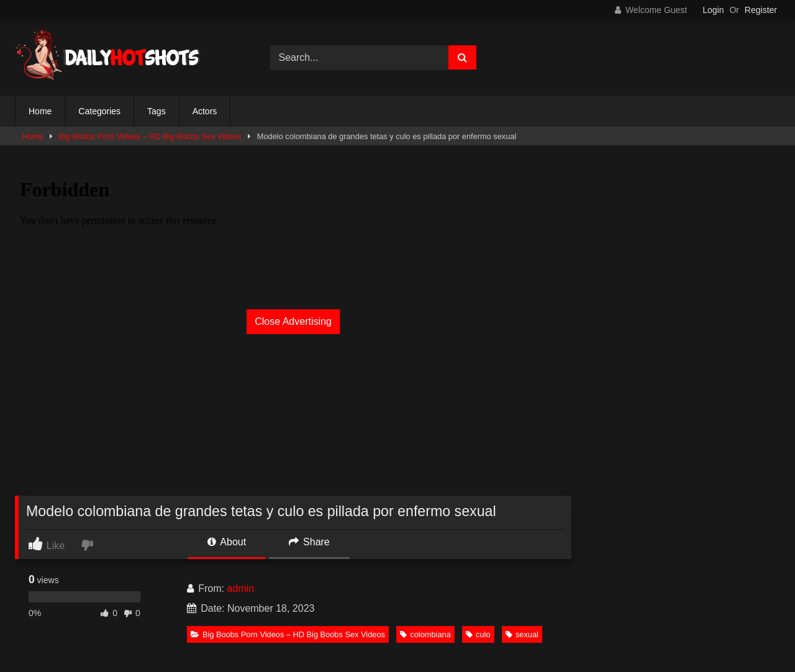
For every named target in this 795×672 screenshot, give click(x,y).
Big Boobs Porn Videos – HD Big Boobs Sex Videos (150, 136)
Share (309, 542)
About (227, 542)
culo (478, 634)
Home (40, 111)
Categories (99, 111)
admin (240, 588)
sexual (522, 634)
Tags (157, 111)
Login (713, 10)
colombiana (425, 634)
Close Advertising (293, 321)
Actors (205, 111)
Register (761, 10)
